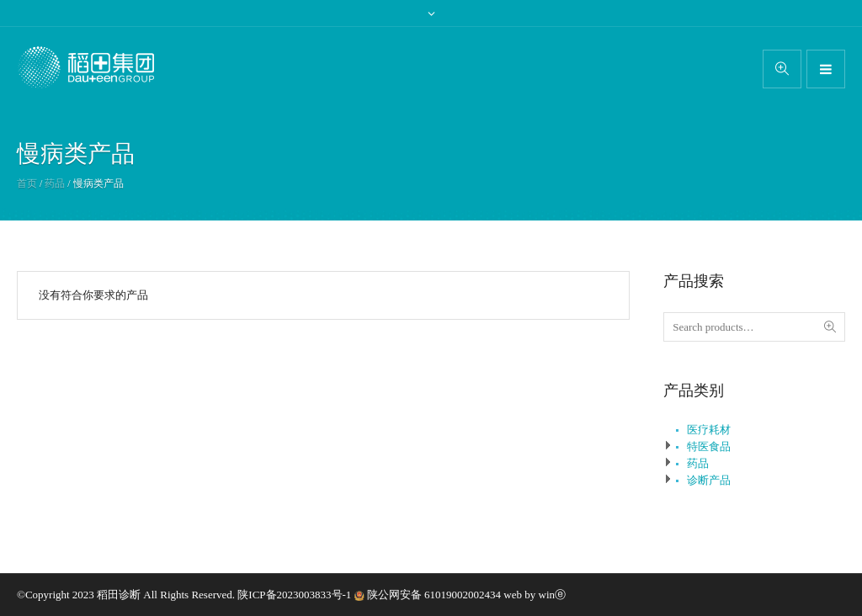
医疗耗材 (709, 430)
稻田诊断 (119, 595)
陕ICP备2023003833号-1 (295, 595)
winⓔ (553, 595)
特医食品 (709, 446)
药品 (55, 183)
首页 (27, 183)
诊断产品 (709, 480)
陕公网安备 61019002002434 (434, 595)
